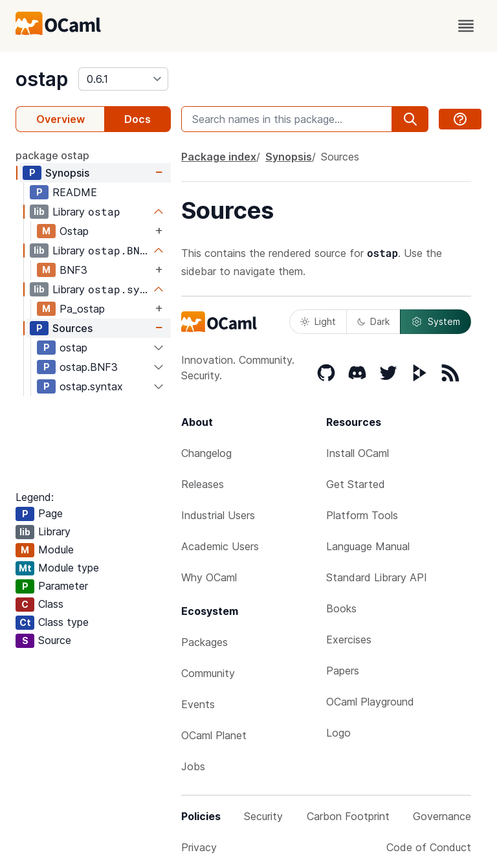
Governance (442, 816)
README (75, 192)
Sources (72, 328)
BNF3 (73, 270)
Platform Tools (362, 515)
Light (318, 321)
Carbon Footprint (348, 816)
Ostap (74, 231)
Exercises (349, 640)
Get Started (356, 484)
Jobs (193, 766)
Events (198, 704)
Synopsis (67, 173)
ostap (42, 79)
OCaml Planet (214, 735)
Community (208, 673)
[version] (123, 79)
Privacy (199, 847)
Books (341, 608)
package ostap (52, 155)
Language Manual (368, 546)
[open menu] (466, 26)
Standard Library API (377, 577)
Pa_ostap (82, 309)
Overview (61, 119)
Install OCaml (358, 453)
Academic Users (220, 546)
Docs (138, 119)
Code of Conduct (429, 847)
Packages (204, 642)
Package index (219, 157)
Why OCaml (209, 577)
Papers (343, 671)
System (436, 322)
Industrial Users (218, 515)
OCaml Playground (370, 702)
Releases (203, 484)
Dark (373, 321)
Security (263, 816)
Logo (338, 733)
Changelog (206, 453)
